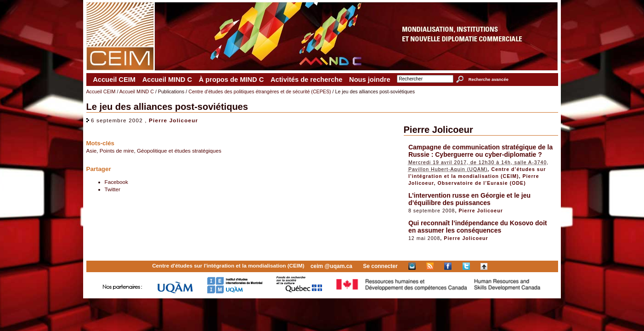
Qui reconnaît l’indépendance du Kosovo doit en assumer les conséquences (478, 227)
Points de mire (117, 151)
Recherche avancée (489, 80)
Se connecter (380, 266)
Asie (92, 151)
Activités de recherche (306, 80)
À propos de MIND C (232, 80)
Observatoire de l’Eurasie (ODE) (482, 183)
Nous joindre (370, 80)
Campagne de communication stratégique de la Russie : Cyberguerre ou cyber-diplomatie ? (480, 151)
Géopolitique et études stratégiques (179, 151)
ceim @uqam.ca (331, 266)
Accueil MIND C (167, 80)
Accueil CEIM (114, 80)
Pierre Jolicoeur (173, 120)
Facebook (116, 182)
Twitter (113, 189)
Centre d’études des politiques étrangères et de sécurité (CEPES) (260, 91)
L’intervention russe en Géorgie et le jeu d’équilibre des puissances (469, 199)
